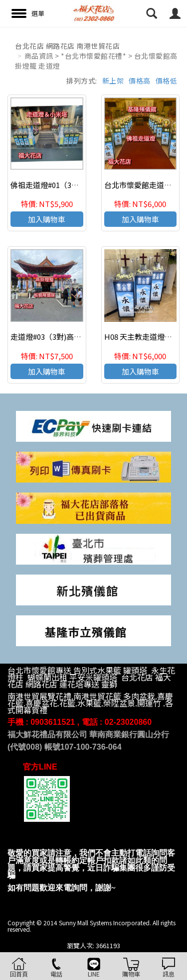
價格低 (167, 81)
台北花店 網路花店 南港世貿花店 (67, 46)
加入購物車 (47, 219)
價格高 (140, 81)
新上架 (113, 81)
